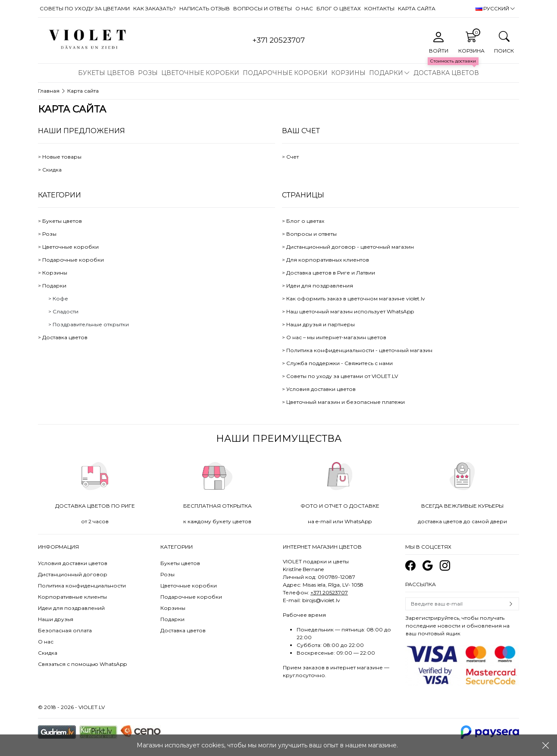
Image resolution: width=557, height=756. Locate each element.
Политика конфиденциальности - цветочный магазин (359, 350)
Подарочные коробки (285, 73)
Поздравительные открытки (91, 324)
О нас (304, 8)
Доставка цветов (446, 73)
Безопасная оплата (65, 630)
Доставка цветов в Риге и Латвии (331, 273)
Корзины (348, 73)
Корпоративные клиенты (72, 597)
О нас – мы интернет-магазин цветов (336, 337)
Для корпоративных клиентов (328, 260)
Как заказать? (155, 8)
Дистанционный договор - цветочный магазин (350, 247)
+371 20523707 (329, 592)
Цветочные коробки (200, 73)
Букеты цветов (106, 73)
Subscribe (511, 604)
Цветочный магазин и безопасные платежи (346, 402)
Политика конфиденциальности (82, 586)
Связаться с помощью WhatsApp (82, 664)
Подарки (386, 73)
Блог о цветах (339, 8)
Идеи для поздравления (320, 286)
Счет (293, 157)
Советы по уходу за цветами (85, 8)
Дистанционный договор (73, 574)
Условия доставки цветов (321, 389)
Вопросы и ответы (263, 8)
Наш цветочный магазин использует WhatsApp (350, 311)
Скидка (52, 170)
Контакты (379, 8)
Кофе (60, 298)
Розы (148, 73)
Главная (49, 91)
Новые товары (62, 157)
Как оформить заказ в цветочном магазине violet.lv (356, 298)
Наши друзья (56, 619)
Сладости (66, 311)
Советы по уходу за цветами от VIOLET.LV (342, 376)
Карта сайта (417, 8)
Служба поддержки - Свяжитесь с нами (340, 363)
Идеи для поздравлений (71, 608)
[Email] (454, 604)
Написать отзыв (205, 8)
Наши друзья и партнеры (321, 324)
